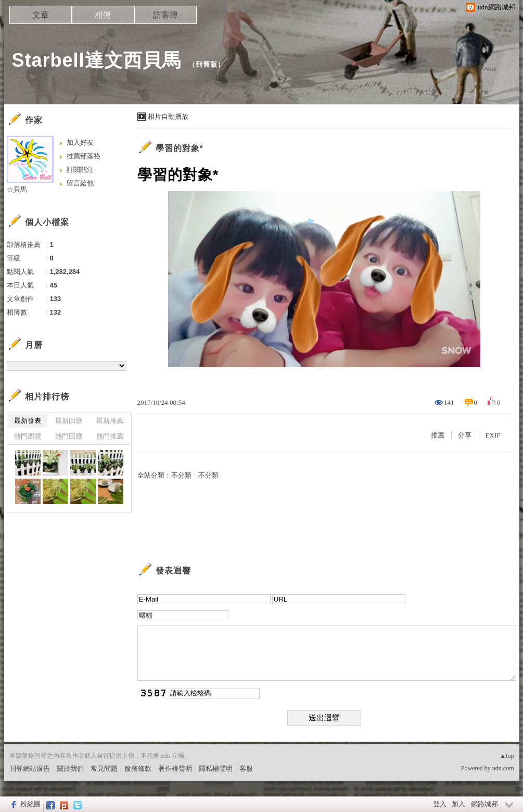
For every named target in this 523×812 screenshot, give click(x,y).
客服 (246, 769)
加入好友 (80, 142)
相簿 (103, 15)
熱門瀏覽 (28, 436)
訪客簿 (165, 15)
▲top (507, 756)
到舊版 (207, 64)
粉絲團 (30, 804)
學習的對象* (180, 148)
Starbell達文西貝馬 (97, 60)
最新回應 (69, 421)
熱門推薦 (110, 436)
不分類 (181, 475)
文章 (41, 15)
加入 (458, 804)
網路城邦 (484, 804)
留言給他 (80, 183)
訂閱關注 (80, 170)
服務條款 (138, 769)
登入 (440, 804)
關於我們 (70, 769)
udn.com (503, 768)
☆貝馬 (17, 189)
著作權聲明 (175, 769)
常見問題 (104, 769)
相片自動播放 (168, 116)
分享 (465, 435)
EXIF (493, 435)
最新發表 (28, 421)
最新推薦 (110, 421)
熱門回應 (69, 436)
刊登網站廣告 (30, 769)
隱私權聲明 (216, 769)
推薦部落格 (84, 156)
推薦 (438, 435)
